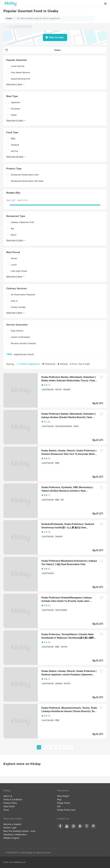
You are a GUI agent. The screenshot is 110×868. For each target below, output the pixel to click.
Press (6, 810)
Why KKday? (63, 796)
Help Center (9, 806)
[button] (11, 18)
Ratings (63, 364)
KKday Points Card (66, 810)
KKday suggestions (29, 364)
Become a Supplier (13, 824)
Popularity (49, 364)
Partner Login (10, 828)
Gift (59, 806)
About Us (8, 796)
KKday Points (64, 803)
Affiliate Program (11, 838)
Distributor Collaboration (15, 835)
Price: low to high (80, 364)
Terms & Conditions (13, 800)
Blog (59, 800)
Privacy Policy (10, 803)
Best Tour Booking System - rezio (19, 831)
